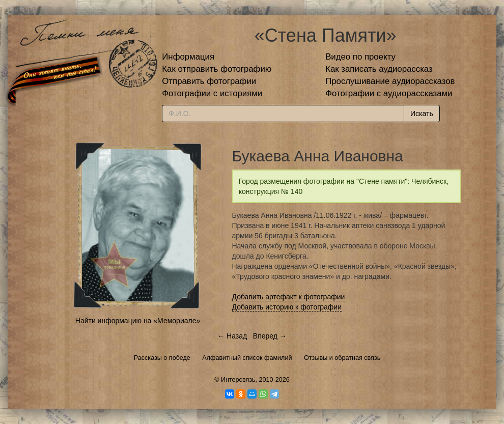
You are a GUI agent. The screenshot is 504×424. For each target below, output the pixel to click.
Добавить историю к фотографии (287, 307)
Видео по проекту (360, 57)
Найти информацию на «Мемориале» (138, 321)
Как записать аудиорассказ (379, 69)
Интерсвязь (238, 380)
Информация (188, 57)
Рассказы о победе (162, 358)
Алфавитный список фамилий (247, 358)
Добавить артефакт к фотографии (289, 297)
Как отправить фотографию (217, 69)
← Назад (232, 336)
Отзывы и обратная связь (342, 358)
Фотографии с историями (212, 93)
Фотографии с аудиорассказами (389, 93)
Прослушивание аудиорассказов (390, 81)
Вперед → (270, 336)
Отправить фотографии (209, 81)
